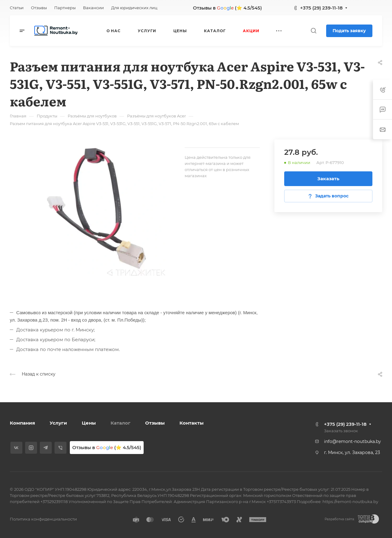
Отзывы (155, 423)
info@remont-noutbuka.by (352, 441)
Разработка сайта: (340, 519)
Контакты (192, 423)
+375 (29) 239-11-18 (321, 8)
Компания (22, 423)
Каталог (121, 423)
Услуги (58, 423)
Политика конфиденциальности (43, 519)
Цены (89, 423)
